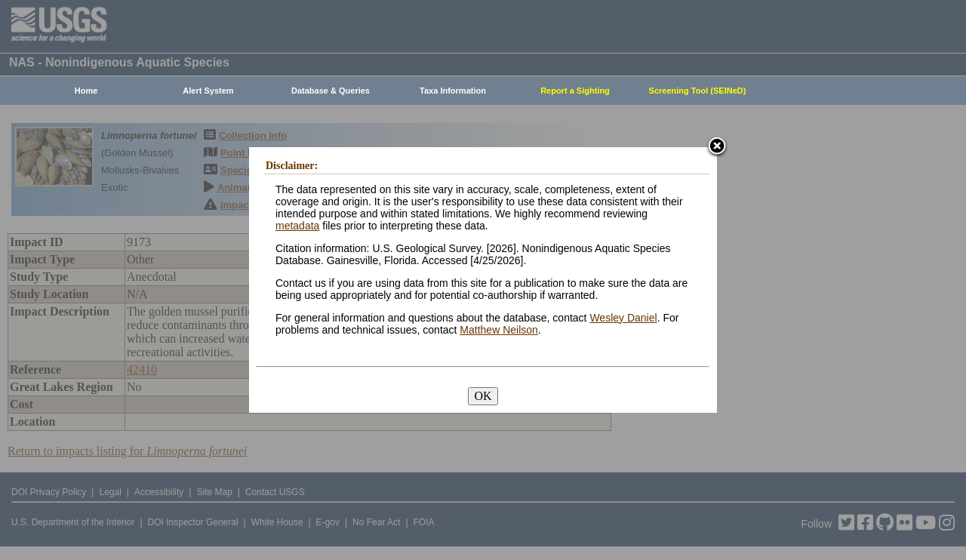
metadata (297, 226)
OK (483, 396)
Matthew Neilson (499, 330)
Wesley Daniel (623, 318)
